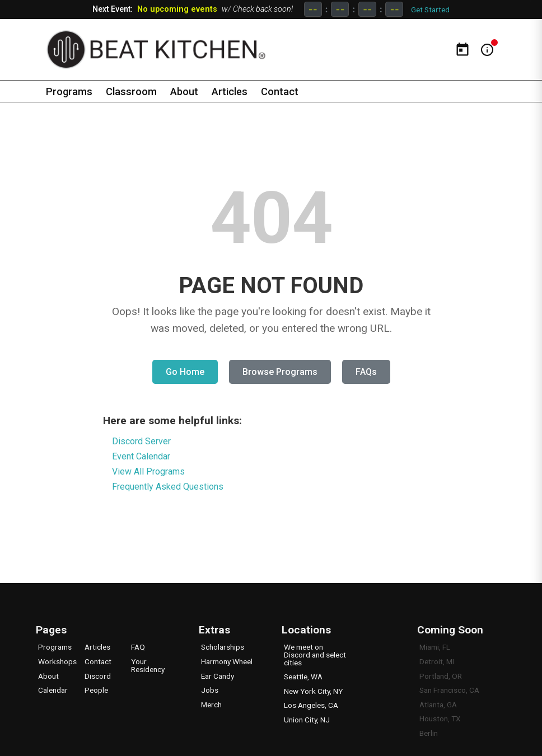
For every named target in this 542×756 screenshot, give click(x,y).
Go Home (185, 372)
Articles (232, 91)
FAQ (138, 647)
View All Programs (148, 471)
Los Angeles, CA (311, 705)
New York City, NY (313, 691)
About (186, 91)
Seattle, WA (303, 677)
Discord (98, 676)
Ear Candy (218, 676)
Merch (211, 705)
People (96, 690)
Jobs (210, 690)
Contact (283, 91)
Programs (69, 91)
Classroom (132, 91)
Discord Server (141, 441)
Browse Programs (280, 372)
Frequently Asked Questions (168, 487)
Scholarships (223, 647)
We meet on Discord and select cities (315, 654)
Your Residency (148, 665)
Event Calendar (141, 456)
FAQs (366, 372)
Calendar (53, 690)
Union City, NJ (307, 720)
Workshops (57, 661)
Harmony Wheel (227, 661)
